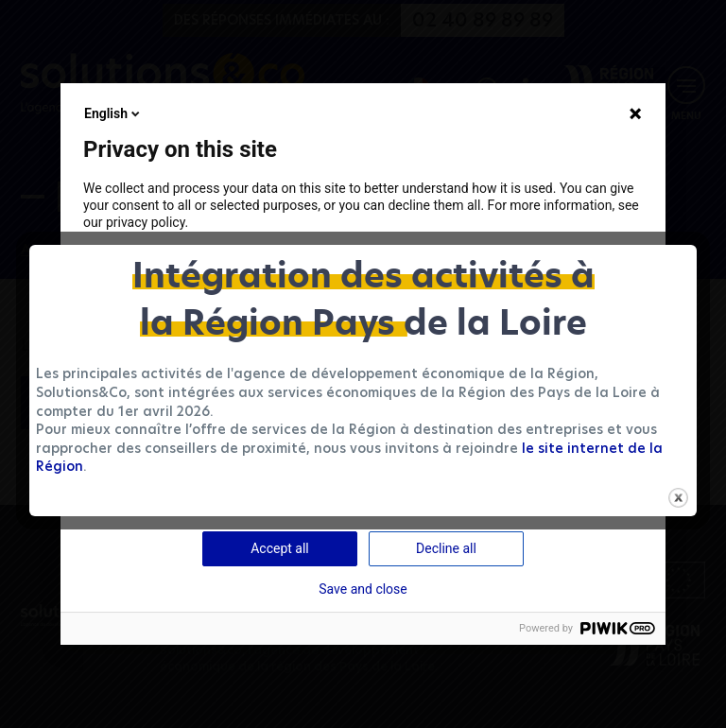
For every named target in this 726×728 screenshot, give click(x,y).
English (113, 113)
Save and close (363, 589)
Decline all (446, 548)
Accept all (280, 548)
